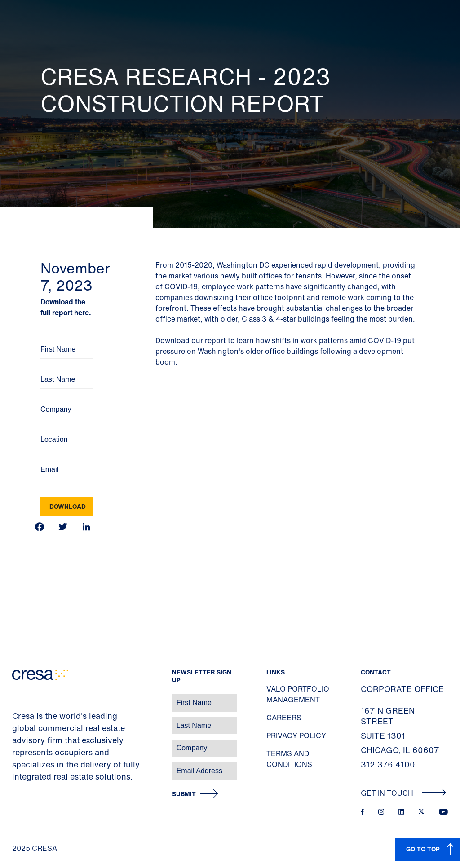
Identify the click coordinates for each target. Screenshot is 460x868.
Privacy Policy (296, 736)
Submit (184, 794)
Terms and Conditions (289, 759)
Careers (284, 718)
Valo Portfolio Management (298, 694)
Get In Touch (404, 793)
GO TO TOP (423, 849)
